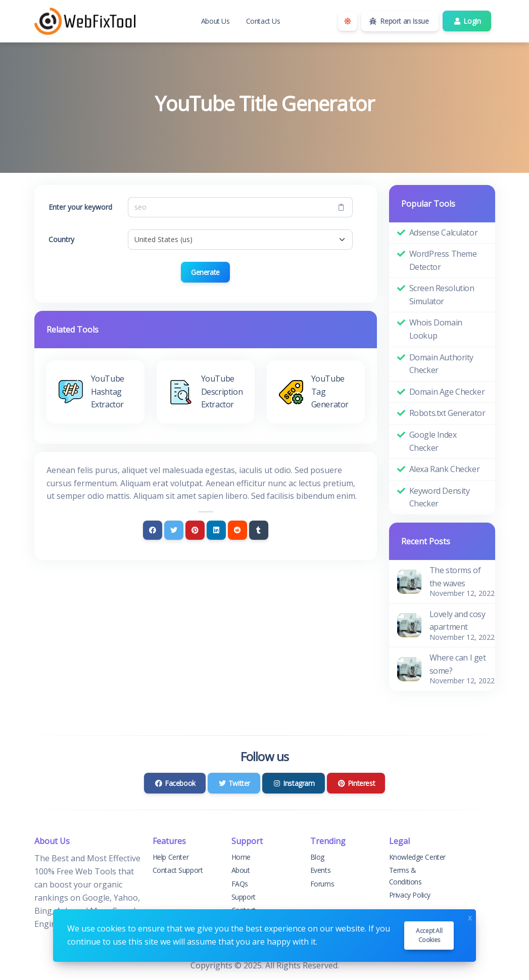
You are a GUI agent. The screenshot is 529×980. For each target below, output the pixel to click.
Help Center (171, 857)
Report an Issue (399, 21)
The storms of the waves (455, 577)
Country (61, 239)
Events (321, 870)
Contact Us (263, 21)
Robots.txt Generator (447, 413)
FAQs (240, 884)
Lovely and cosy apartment (458, 621)
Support (244, 897)
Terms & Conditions (405, 876)
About (241, 870)
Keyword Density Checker (440, 497)
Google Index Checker (433, 441)
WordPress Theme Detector (443, 260)
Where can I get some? (458, 664)
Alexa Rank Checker (445, 469)
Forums (322, 884)
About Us (215, 21)
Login (467, 21)
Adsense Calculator (444, 232)
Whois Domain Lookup (436, 329)
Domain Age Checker (447, 392)
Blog (317, 857)
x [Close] (470, 917)
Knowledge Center (418, 857)
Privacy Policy (410, 895)
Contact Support (178, 870)
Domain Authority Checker (442, 364)
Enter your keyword (80, 207)
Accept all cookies (429, 935)
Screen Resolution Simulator (442, 295)
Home (241, 857)
